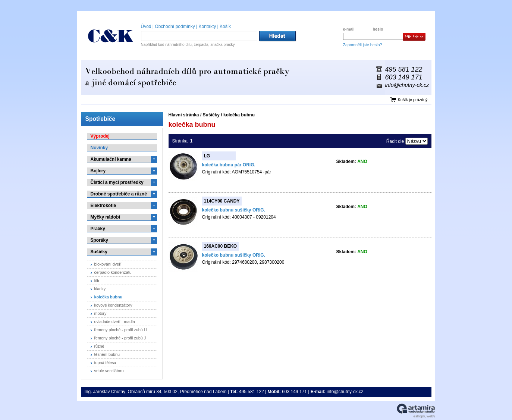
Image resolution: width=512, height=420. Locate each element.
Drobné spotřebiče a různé (119, 194)
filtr (97, 280)
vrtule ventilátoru (109, 371)
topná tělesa (105, 363)
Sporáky (99, 240)
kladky (100, 289)
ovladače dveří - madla (115, 322)
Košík (225, 26)
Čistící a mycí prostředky (117, 182)
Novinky (99, 148)
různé (99, 346)
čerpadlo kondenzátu (113, 272)
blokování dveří (108, 264)
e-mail (349, 29)
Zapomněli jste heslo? (363, 45)
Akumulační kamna (111, 159)
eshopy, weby (424, 416)
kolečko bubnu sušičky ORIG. (234, 210)
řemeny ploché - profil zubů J (120, 338)
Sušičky (211, 115)
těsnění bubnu (107, 354)
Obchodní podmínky (175, 26)
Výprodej (100, 136)
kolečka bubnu (239, 115)
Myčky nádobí (105, 217)
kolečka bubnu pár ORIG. (229, 165)
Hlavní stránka (184, 115)
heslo (378, 29)
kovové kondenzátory (113, 305)
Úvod (146, 26)
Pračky (98, 229)
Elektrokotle (103, 206)
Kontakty (208, 26)
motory (100, 313)
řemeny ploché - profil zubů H (121, 330)
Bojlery (98, 171)
